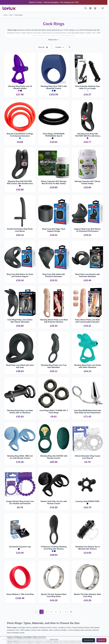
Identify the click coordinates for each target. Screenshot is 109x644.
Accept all (101, 640)
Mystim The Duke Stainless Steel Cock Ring (87, 595)
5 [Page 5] (61, 612)
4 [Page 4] (56, 612)
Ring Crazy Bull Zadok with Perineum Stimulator (54, 275)
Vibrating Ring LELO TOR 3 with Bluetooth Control (54, 87)
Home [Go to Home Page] (5, 15)
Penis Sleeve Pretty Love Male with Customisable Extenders (87, 321)
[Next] (66, 612)
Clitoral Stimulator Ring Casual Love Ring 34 (88, 457)
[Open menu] (103, 8)
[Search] (86, 8)
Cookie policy (54, 639)
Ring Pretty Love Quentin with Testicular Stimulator (87, 275)
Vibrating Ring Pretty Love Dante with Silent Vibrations (88, 366)
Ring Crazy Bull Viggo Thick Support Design (54, 230)
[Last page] (71, 612)
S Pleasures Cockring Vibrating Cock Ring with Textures (54, 548)
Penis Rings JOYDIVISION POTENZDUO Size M (54, 135)
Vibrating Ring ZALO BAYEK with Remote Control (54, 457)
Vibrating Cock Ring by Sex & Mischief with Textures (87, 548)
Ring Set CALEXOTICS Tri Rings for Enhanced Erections (20, 135)
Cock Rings (19, 15)
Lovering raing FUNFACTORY (88, 501)
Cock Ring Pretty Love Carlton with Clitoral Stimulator (20, 321)
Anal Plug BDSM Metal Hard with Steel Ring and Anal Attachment (88, 412)
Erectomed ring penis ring (20, 547)
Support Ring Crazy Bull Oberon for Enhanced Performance (87, 230)
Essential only (89, 640)
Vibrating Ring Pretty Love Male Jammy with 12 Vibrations (20, 412)
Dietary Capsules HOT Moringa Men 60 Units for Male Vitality (54, 182)
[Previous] (36, 612)
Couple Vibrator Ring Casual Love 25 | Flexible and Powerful (20, 502)
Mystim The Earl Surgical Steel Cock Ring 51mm (54, 595)
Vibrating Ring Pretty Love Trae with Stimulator (54, 366)
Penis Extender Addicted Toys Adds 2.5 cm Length (87, 87)
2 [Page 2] (46, 612)
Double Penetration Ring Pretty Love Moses (20, 230)
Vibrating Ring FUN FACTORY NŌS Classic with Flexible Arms (20, 182)
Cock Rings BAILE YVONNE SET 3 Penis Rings (54, 412)
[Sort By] (59, 47)
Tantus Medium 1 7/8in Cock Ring (20, 594)
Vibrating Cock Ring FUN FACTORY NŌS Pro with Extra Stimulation (87, 135)
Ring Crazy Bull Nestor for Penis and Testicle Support (20, 275)
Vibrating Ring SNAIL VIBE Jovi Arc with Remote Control (20, 457)
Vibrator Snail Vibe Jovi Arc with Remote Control (54, 502)
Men (11, 15)
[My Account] (90, 8)
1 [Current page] (42, 612)
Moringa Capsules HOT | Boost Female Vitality (87, 182)
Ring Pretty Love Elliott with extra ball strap (20, 366)
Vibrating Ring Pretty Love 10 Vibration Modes (20, 87)
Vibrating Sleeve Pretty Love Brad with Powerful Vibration (54, 321)
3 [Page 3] (51, 612)
